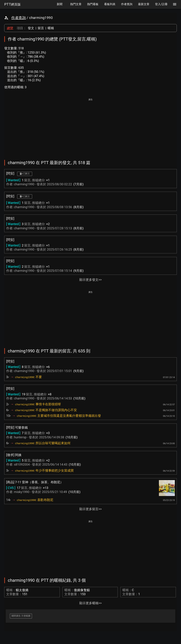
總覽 (10, 28)
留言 (41, 28)
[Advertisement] (90, 127)
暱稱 (51, 28)
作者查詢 (19, 18)
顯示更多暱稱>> (90, 603)
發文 (31, 28)
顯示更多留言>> (90, 509)
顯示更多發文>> (90, 280)
